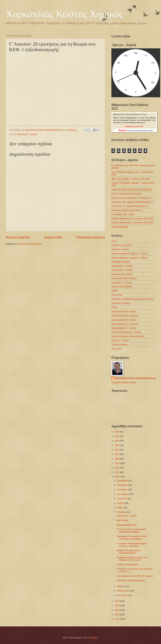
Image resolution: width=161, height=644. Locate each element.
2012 (117, 614)
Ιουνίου (121, 503)
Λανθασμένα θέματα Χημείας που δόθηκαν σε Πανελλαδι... (132, 559)
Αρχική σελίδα (53, 237)
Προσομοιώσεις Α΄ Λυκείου (124, 311)
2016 (117, 477)
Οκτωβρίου (123, 490)
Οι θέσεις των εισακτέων (128, 564)
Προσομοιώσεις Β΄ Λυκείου (124, 320)
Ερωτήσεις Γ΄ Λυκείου (27, 134)
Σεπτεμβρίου (123, 494)
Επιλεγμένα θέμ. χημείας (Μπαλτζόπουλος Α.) (133, 202)
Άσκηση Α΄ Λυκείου (120, 249)
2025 (117, 436)
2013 (117, 610)
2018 (117, 468)
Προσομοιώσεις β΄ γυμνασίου (125, 316)
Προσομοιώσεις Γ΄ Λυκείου (124, 328)
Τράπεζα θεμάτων (120, 227)
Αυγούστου (123, 498)
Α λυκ (114, 241)
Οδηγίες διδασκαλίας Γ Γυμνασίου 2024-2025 (132, 223)
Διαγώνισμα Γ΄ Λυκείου (122, 270)
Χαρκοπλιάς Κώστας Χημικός (64, 14)
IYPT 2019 (116, 349)
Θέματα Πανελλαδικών (122, 287)
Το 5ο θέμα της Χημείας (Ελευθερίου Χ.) (130, 206)
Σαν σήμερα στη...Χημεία (123, 214)
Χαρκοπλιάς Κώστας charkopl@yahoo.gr (135, 378)
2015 (117, 601)
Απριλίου (122, 512)
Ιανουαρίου (123, 595)
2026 (117, 432)
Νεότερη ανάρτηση (18, 237)
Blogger (94, 638)
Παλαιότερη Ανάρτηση (91, 237)
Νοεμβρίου (122, 485)
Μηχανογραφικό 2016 (127, 525)
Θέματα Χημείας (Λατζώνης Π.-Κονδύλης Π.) (132, 198)
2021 (117, 454)
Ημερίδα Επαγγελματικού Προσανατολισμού (128, 552)
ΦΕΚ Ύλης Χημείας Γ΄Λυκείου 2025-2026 (131, 179)
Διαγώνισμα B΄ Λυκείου (122, 274)
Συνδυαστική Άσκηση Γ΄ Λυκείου (126, 332)
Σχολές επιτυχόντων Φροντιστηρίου (128, 336)
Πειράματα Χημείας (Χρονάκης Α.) (127, 210)
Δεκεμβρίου (123, 481)
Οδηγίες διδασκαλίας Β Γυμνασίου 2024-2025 (133, 218)
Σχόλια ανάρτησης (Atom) (30, 244)
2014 (117, 605)
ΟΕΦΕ (114, 291)
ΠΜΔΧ (114, 307)
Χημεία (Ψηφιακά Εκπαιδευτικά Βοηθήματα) (132, 190)
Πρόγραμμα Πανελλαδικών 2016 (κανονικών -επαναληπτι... (132, 537)
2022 (117, 450)
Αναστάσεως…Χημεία (127, 516)
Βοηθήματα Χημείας (121, 262)
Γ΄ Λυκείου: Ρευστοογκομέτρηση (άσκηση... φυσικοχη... (131, 545)
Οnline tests (117, 295)
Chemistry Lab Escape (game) (131, 580)
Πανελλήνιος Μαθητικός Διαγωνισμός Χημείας (133, 299)
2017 (117, 472)
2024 (117, 441)
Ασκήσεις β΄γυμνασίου (122, 245)
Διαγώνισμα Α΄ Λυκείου (122, 266)
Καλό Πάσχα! (123, 520)
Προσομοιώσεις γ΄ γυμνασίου (125, 324)
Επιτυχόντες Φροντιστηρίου (124, 278)
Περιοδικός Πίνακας (121, 303)
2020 (117, 459)
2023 (117, 445)
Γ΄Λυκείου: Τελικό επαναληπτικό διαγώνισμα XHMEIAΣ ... (131, 530)
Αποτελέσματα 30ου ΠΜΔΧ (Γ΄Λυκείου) (135, 576)
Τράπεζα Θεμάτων (120, 345)
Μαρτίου (121, 586)
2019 (117, 463)
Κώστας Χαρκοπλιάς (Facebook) (127, 194)
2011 (117, 619)
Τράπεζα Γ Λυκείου (120, 340)
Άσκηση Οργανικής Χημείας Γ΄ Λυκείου (129, 258)
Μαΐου (120, 508)
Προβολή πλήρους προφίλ (124, 382)
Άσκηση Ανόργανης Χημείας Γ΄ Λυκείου (130, 254)
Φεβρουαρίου (124, 591)
